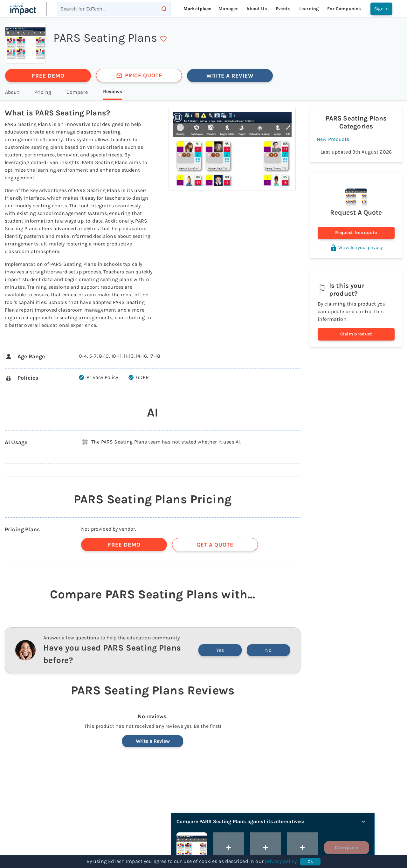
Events (283, 9)
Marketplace (198, 9)
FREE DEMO (48, 76)
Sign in (381, 9)
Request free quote (356, 233)
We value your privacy (356, 248)
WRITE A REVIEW (230, 76)
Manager (228, 9)
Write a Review (153, 741)
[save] (163, 39)
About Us (257, 9)
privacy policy (281, 861)
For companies (344, 9)
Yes (220, 650)
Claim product (356, 334)
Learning (309, 9)
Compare (347, 847)
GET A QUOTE (215, 545)
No (268, 650)
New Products (333, 139)
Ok (310, 862)
